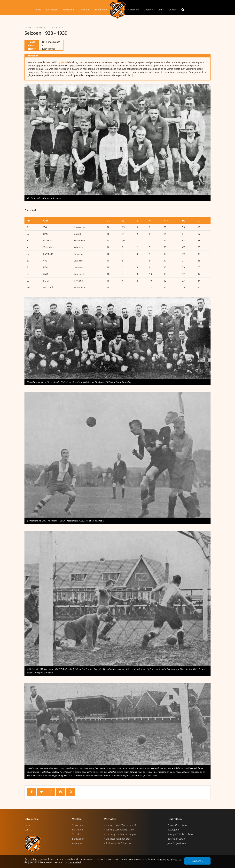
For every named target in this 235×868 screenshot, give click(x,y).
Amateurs (134, 10)
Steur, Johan (174, 830)
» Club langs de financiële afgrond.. (122, 834)
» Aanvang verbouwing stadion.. (120, 830)
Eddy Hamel (61, 62)
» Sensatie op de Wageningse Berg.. (122, 825)
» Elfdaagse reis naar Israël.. (118, 839)
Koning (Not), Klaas (177, 825)
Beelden (149, 10)
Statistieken (100, 10)
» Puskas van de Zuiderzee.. (118, 843)
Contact (173, 10)
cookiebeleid (74, 862)
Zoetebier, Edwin (176, 839)
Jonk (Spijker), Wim (177, 843)
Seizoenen (52, 10)
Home (38, 10)
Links (161, 10)
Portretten (68, 10)
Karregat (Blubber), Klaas (180, 834)
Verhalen (84, 10)
